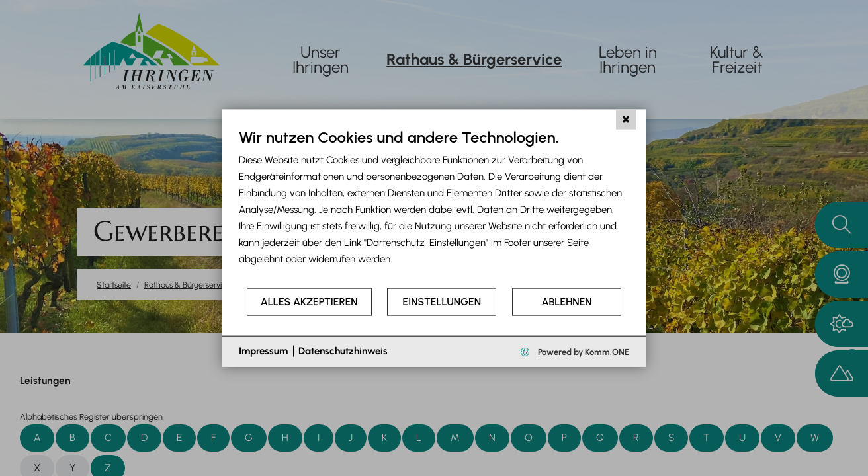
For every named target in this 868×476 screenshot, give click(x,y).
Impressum (263, 351)
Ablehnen (567, 302)
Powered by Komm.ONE (583, 351)
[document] (434, 207)
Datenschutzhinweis (343, 351)
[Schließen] (626, 120)
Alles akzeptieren (309, 302)
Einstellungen (442, 302)
